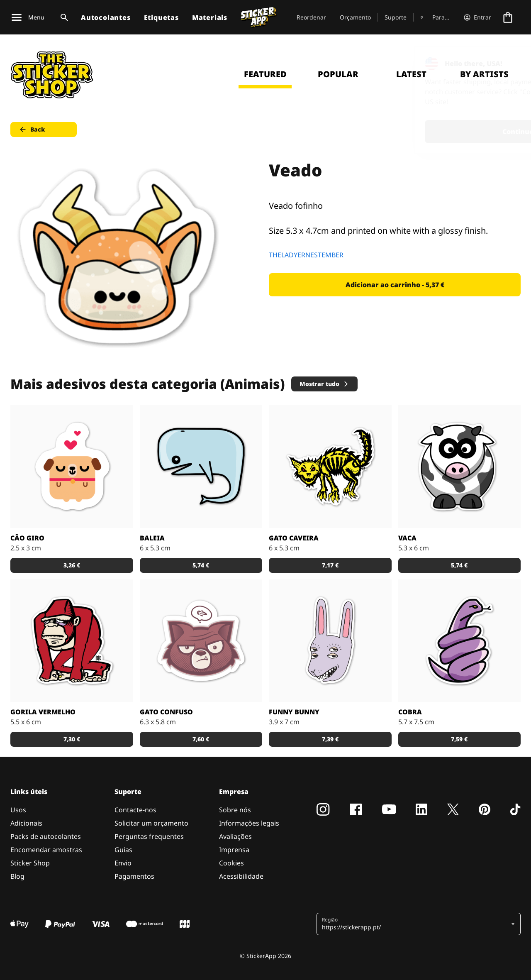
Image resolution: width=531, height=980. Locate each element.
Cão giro (27, 538)
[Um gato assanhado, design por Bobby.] (330, 467)
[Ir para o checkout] (508, 17)
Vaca (407, 538)
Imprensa (234, 850)
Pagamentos (134, 876)
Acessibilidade (241, 876)
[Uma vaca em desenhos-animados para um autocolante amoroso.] (460, 467)
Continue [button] (420, 132)
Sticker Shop (30, 863)
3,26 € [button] (72, 565)
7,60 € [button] (201, 739)
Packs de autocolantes (46, 836)
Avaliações (235, 836)
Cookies (231, 863)
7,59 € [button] (459, 739)
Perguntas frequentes (149, 836)
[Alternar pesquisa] (63, 17)
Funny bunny (294, 712)
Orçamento (355, 17)
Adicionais (26, 823)
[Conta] (477, 17)
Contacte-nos (135, 810)
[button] (415, 924)
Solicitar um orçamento (151, 823)
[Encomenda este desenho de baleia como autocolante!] (201, 467)
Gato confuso (166, 712)
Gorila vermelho (43, 712)
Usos (18, 810)
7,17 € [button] (330, 565)
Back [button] (32, 130)
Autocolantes (106, 17)
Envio (123, 863)
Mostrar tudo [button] (324, 384)
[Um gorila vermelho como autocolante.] (72, 641)
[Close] (506, 64)
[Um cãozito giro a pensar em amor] (72, 467)
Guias (123, 850)
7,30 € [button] (72, 739)
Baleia (152, 538)
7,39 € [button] (330, 739)
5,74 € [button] (201, 565)
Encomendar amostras (46, 850)
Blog (17, 876)
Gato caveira (294, 538)
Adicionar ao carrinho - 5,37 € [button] (395, 285)
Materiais (210, 17)
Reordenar (311, 17)
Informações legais (249, 823)
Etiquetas (161, 17)
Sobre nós (235, 810)
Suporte (396, 17)
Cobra (410, 712)
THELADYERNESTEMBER (306, 255)
